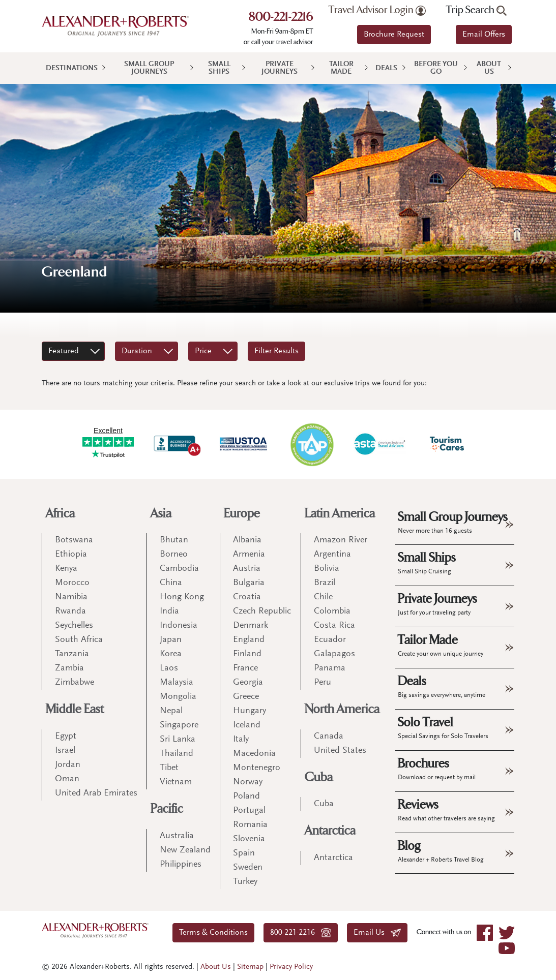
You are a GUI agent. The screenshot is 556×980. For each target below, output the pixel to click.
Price (203, 351)
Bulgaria (249, 583)
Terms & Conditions (213, 933)
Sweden (248, 868)
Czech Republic (262, 611)
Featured (64, 351)
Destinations (72, 68)
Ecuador (330, 640)
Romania (250, 825)
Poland (246, 797)
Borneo (174, 555)
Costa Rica (334, 626)
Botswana (74, 540)
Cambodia (179, 569)
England (249, 640)
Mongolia (178, 697)
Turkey (245, 882)
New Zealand (185, 850)
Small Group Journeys (149, 68)
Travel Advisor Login (377, 10)
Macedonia (254, 754)
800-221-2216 (281, 18)
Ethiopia (71, 555)
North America (342, 709)
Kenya (66, 569)
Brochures (437, 769)
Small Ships (219, 68)
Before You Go (436, 68)
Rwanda (70, 611)
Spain (244, 853)
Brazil (325, 583)
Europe (242, 514)
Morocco (72, 583)
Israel (65, 751)
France (245, 668)
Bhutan (174, 540)
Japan (171, 640)
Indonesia (179, 626)
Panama (330, 668)
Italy (241, 740)
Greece (246, 697)
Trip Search (476, 10)
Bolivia (327, 569)
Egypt (66, 737)
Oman (67, 779)
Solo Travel (443, 727)
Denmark (251, 626)
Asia (161, 514)
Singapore (179, 725)
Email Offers (484, 35)
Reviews (446, 810)
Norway (248, 782)
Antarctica (330, 831)
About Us (489, 68)
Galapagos (334, 654)
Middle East (75, 709)
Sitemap (250, 967)
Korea (171, 654)
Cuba (319, 777)
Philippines (181, 865)
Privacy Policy (291, 967)
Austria (247, 569)
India (169, 611)
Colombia (332, 611)
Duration (137, 351)
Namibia (71, 597)
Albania (247, 540)
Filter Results (276, 351)
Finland (247, 654)
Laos (169, 668)
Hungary (250, 711)
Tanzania (72, 654)
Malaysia (177, 683)
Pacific (167, 809)
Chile (323, 597)
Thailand (177, 754)
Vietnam (176, 782)
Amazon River (341, 540)
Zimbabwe (75, 683)
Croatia (247, 597)
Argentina (332, 555)
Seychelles (74, 626)
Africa (60, 514)
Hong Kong (182, 597)
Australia (177, 836)
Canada (329, 737)
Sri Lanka (178, 740)
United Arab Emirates (96, 793)
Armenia (249, 555)
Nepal (171, 711)
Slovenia (249, 839)
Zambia (69, 668)
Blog (441, 851)
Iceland (247, 725)
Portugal (249, 811)
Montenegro (257, 768)
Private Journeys (280, 68)
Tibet (169, 768)
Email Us (377, 933)
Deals (386, 68)
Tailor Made (341, 68)
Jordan (68, 765)
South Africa (79, 640)
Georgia (248, 683)
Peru (323, 683)
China (171, 583)
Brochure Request (394, 35)
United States (340, 751)
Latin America (340, 514)
